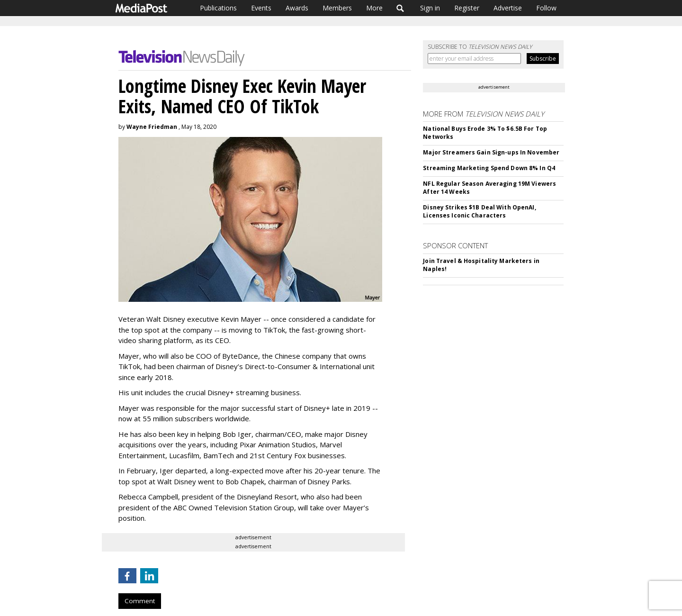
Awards (297, 8)
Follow (546, 8)
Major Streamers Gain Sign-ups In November (491, 152)
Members (337, 8)
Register (467, 8)
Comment (140, 601)
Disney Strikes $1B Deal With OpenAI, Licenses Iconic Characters (479, 211)
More (374, 8)
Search (400, 8)
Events (261, 8)
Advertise (508, 8)
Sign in (430, 8)
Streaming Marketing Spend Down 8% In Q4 (489, 168)
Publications (218, 8)
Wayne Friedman (152, 127)
